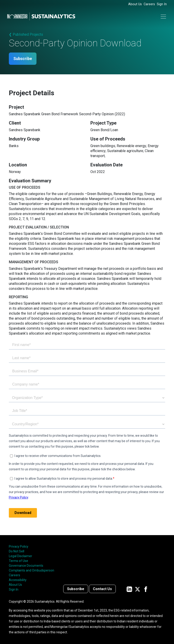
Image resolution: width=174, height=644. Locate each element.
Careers (149, 4)
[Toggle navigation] (163, 17)
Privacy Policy (19, 546)
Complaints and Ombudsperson (31, 570)
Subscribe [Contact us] (76, 589)
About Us (135, 4)
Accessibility (18, 580)
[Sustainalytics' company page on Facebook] (146, 589)
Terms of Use (18, 561)
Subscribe (23, 59)
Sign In (162, 4)
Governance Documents (26, 566)
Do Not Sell (17, 551)
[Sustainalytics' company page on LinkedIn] (129, 589)
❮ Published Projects (26, 34)
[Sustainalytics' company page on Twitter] (138, 589)
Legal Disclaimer (21, 556)
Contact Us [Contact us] (102, 589)
